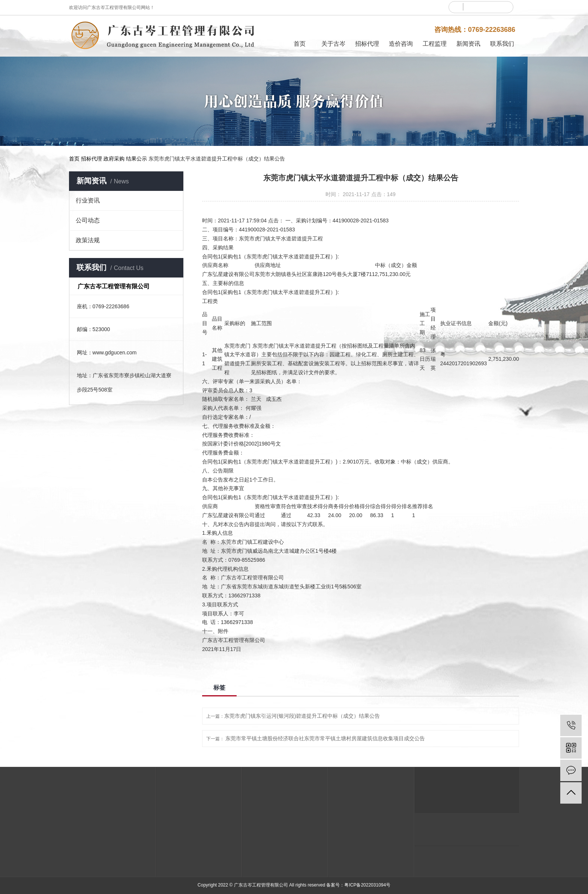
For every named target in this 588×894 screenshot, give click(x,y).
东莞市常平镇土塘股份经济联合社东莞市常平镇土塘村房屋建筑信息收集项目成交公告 (325, 738)
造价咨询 (401, 44)
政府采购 (114, 159)
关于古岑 (333, 44)
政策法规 (88, 240)
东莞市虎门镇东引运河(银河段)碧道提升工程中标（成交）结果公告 (302, 716)
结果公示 (136, 159)
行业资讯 (88, 200)
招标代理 (367, 44)
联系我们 (502, 44)
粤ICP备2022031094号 (367, 885)
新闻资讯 (468, 44)
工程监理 (435, 44)
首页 (300, 44)
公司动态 (88, 220)
